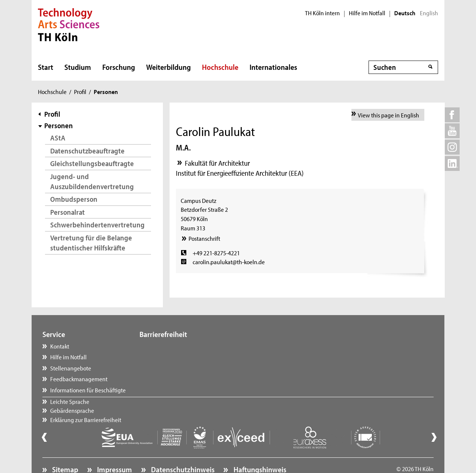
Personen (59, 125)
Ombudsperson (74, 199)
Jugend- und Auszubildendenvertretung (92, 182)
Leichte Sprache (166, 346)
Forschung (119, 67)
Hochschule (220, 67)
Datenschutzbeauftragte (87, 151)
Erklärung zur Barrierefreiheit (182, 368)
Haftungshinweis (259, 449)
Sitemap (64, 449)
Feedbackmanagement (79, 379)
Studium (78, 67)
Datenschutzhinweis (182, 449)
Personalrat (67, 212)
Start (46, 67)
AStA (58, 138)
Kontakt (60, 346)
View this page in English (388, 115)
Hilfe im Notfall (367, 13)
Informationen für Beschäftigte (88, 390)
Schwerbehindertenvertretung (97, 225)
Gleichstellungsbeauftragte (92, 163)
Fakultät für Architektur (217, 163)
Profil (80, 91)
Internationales (273, 67)
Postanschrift (204, 238)
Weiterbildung (168, 67)
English (429, 13)
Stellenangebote (71, 368)
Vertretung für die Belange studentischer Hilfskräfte (91, 243)
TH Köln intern (322, 13)
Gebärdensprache (169, 357)
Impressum (114, 449)
